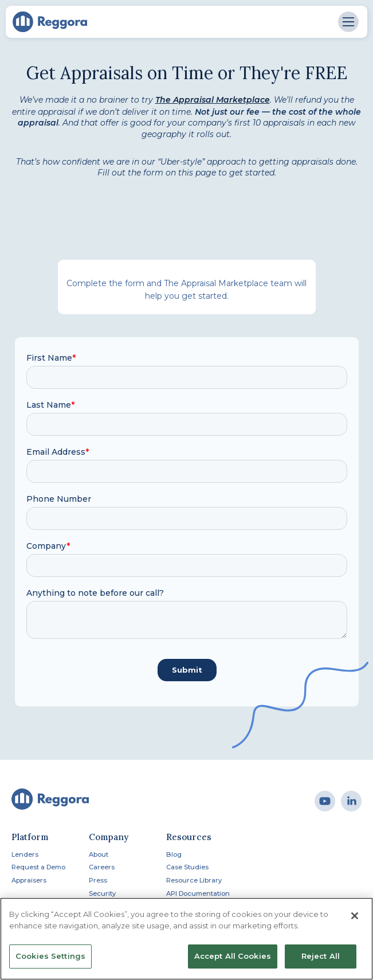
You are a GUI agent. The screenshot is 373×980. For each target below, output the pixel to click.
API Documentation (198, 893)
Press (98, 880)
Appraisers (29, 880)
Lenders (25, 854)
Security (102, 893)
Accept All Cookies (233, 956)
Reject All (321, 956)
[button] (348, 22)
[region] (186, 939)
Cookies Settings (50, 956)
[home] (50, 22)
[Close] (355, 916)
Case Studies (187, 867)
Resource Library (194, 880)
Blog (174, 854)
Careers (102, 867)
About (99, 854)
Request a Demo (38, 867)
